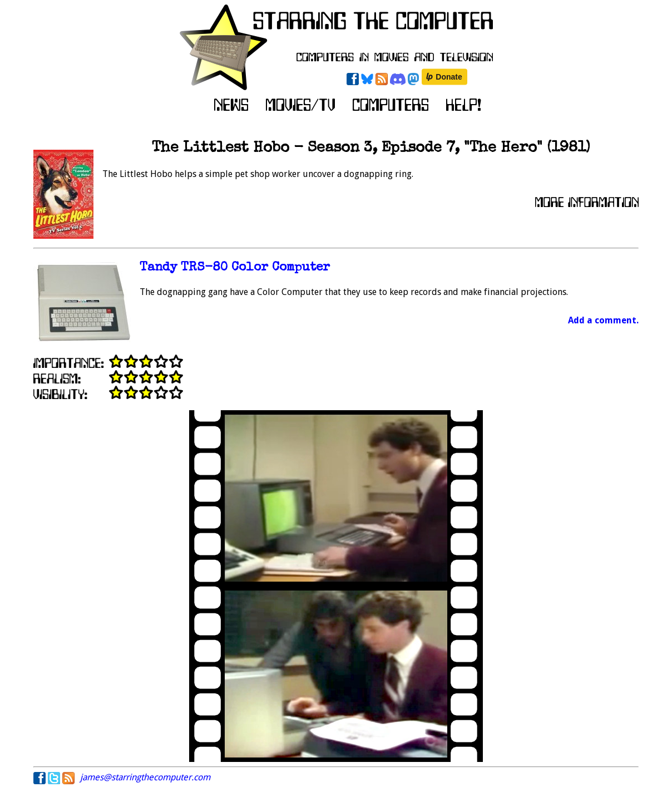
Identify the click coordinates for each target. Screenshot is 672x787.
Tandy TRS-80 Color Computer (235, 268)
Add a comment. (603, 320)
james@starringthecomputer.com (145, 777)
